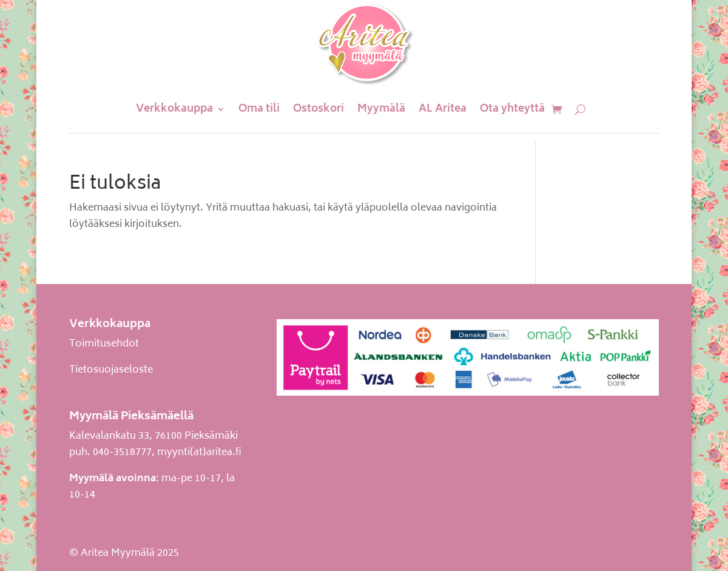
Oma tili (259, 109)
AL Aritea (443, 109)
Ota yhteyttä (512, 109)
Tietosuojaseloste (111, 370)
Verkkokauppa (174, 109)
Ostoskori (318, 109)
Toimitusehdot (104, 344)
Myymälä (381, 109)
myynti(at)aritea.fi (199, 453)
